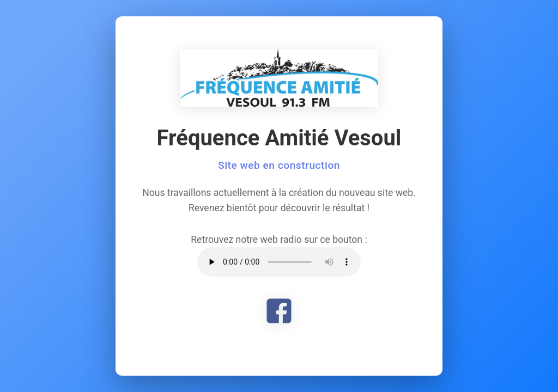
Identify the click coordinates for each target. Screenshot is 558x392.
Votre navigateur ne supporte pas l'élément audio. (279, 262)
